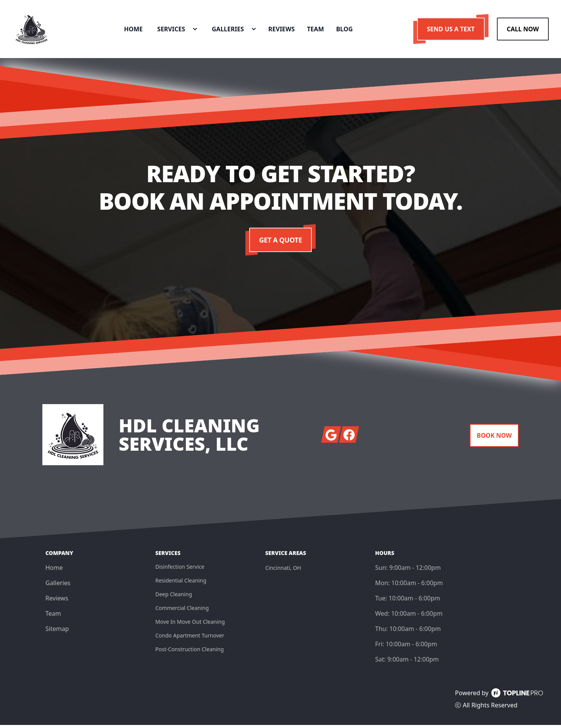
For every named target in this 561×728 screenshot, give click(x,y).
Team (53, 616)
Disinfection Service (180, 570)
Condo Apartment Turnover (190, 638)
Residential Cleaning (181, 583)
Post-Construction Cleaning (189, 652)
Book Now (494, 438)
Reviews (57, 601)
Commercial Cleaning (182, 611)
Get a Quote (280, 243)
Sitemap (57, 632)
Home (54, 571)
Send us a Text (451, 31)
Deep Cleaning (174, 597)
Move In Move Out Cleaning (190, 625)
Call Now (523, 31)
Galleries (58, 586)
